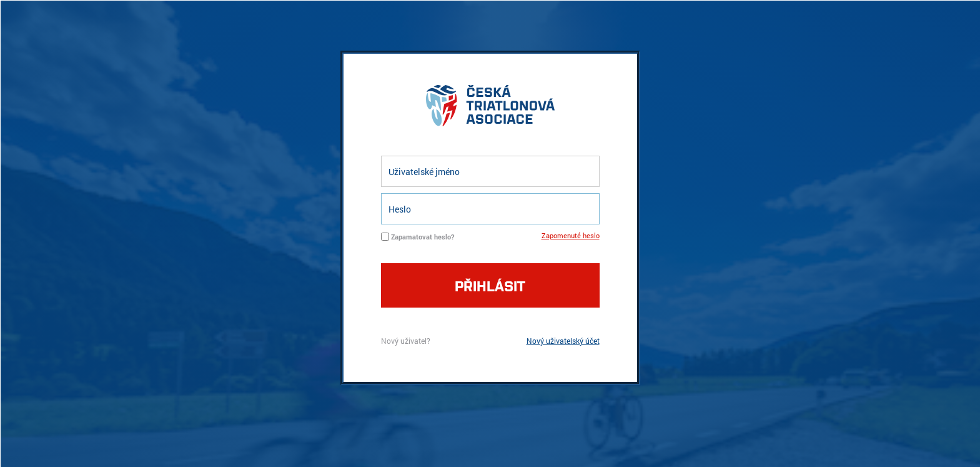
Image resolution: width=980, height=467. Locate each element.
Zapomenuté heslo (571, 235)
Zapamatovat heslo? (423, 237)
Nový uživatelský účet (563, 341)
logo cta (490, 109)
